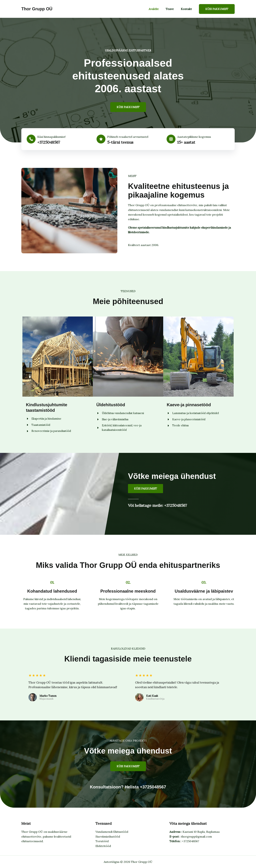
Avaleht (157, 9)
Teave (172, 9)
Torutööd (102, 841)
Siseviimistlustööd (108, 836)
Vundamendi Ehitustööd (112, 832)
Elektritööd (103, 846)
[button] (217, 9)
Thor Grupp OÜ (37, 9)
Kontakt (187, 9)
